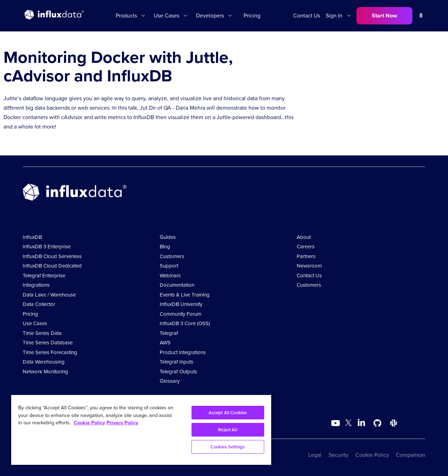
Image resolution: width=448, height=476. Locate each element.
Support (169, 266)
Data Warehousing (44, 362)
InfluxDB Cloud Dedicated (52, 266)
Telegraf (169, 333)
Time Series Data (42, 333)
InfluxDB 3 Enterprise (47, 247)
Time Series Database (48, 343)
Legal (315, 455)
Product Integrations (183, 352)
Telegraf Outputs (178, 372)
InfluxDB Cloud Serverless (52, 256)
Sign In (334, 16)
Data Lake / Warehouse (49, 295)
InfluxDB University (181, 304)
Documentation (177, 285)
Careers (306, 247)
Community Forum (180, 314)
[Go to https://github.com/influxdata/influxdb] (377, 423)
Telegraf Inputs (176, 362)
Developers (210, 16)
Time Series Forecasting (50, 352)
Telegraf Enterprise (44, 276)
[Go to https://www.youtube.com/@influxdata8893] (336, 423)
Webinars (170, 276)
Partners (306, 256)
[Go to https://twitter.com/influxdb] (348, 424)
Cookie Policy (372, 455)
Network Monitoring (45, 372)
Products (126, 16)
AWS (165, 343)
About (304, 237)
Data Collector (39, 304)
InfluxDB (32, 237)
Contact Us (307, 16)
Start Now (384, 16)
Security (338, 455)
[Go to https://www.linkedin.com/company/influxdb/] (361, 423)
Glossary (170, 381)
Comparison (411, 455)
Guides (168, 237)
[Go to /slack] (393, 423)
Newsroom (309, 266)
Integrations (36, 285)
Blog (165, 247)
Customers (172, 256)
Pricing (252, 16)
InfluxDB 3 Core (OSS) (185, 323)
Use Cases (167, 16)
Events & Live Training (185, 295)
